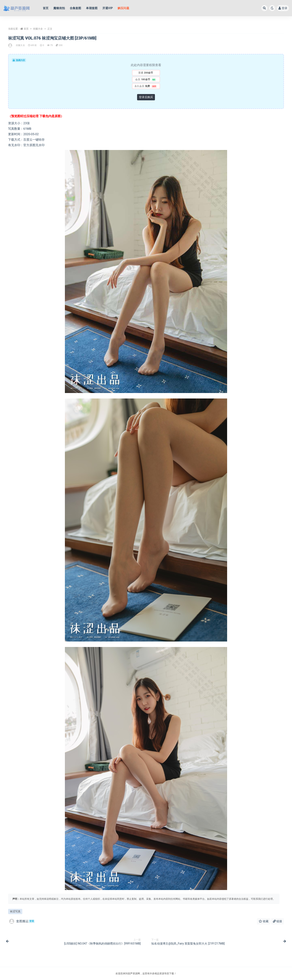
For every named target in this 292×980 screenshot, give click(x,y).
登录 (283, 8)
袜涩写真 (15, 911)
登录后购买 (146, 97)
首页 (26, 29)
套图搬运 (22, 921)
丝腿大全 (38, 29)
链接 (278, 921)
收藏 (264, 921)
